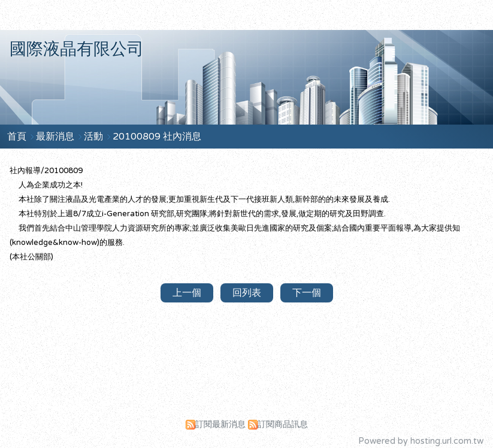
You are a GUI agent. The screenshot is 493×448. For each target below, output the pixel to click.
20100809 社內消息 (157, 137)
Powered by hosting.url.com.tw (421, 441)
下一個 (307, 293)
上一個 (187, 293)
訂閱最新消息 (220, 424)
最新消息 (56, 137)
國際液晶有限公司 (77, 49)
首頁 (17, 137)
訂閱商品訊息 (283, 424)
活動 (95, 137)
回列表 (247, 293)
